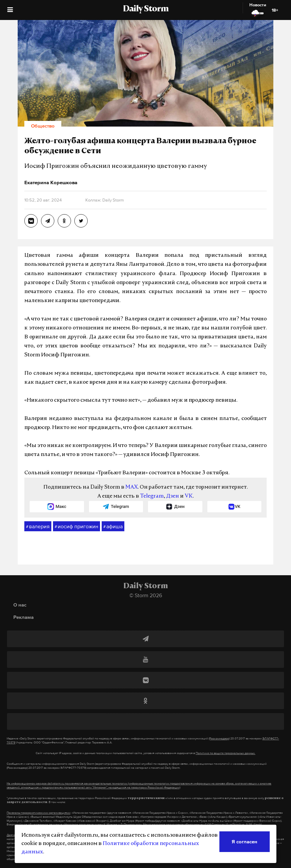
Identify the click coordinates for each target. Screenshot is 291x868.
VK (189, 496)
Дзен (172, 496)
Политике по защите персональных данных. (225, 753)
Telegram (152, 496)
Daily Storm (146, 9)
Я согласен (244, 842)
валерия (38, 527)
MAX (131, 487)
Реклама (23, 617)
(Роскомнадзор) (219, 738)
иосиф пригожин (76, 527)
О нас (20, 605)
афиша (113, 527)
